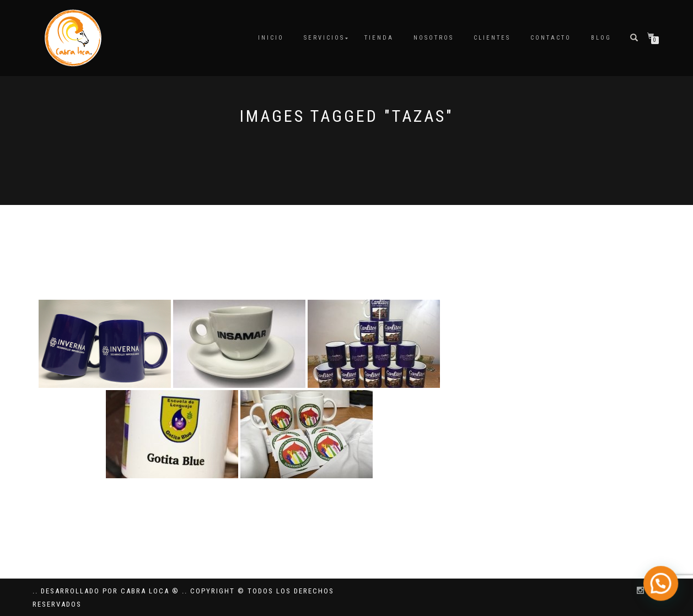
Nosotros (434, 38)
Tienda (379, 38)
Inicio (271, 38)
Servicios (324, 38)
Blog (601, 38)
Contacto (551, 38)
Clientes (492, 38)
